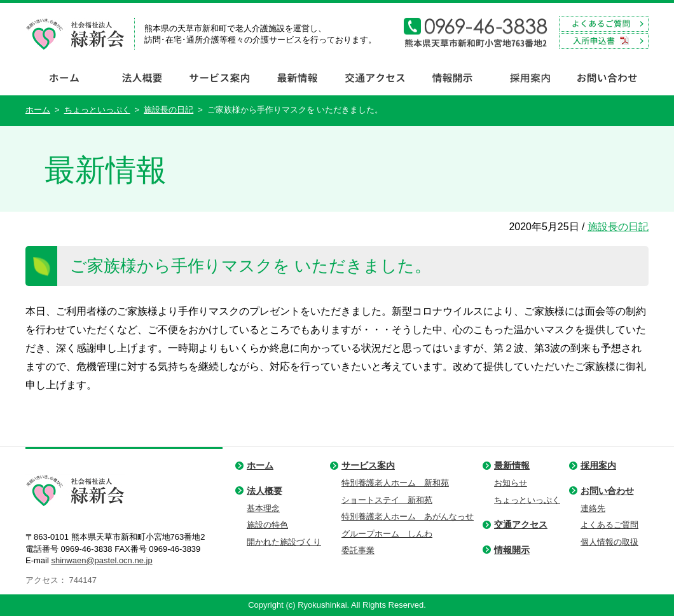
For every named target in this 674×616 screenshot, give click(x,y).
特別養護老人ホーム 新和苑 (395, 483)
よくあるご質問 (609, 525)
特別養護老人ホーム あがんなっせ (408, 517)
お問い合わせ (607, 491)
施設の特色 (267, 525)
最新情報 (512, 465)
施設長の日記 (168, 110)
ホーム (38, 110)
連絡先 (593, 508)
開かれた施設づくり (284, 542)
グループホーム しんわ (387, 534)
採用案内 (598, 465)
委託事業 (358, 550)
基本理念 (263, 508)
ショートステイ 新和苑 (387, 500)
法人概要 (265, 491)
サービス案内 (368, 465)
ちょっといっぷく (97, 110)
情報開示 (512, 550)
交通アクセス (521, 524)
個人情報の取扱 (609, 542)
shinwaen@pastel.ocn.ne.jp (101, 560)
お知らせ (511, 483)
